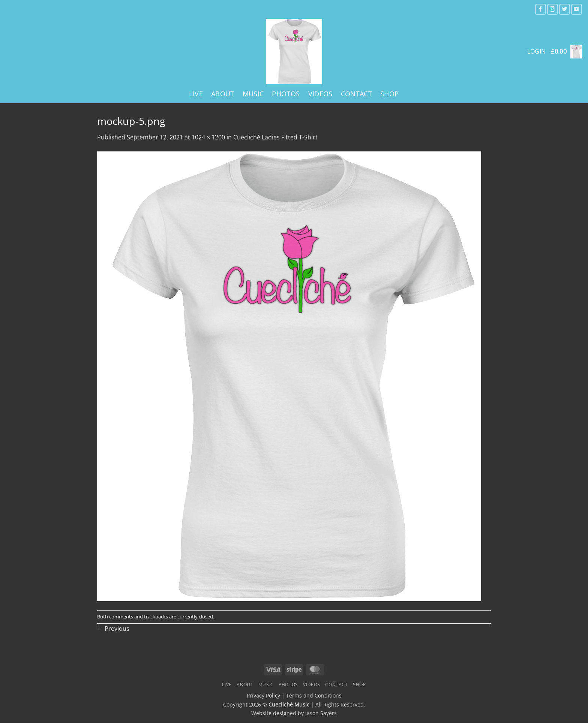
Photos (286, 94)
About (223, 94)
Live (196, 94)
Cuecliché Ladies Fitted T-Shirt (275, 137)
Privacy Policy (263, 695)
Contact (356, 94)
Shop (389, 94)
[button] (567, 52)
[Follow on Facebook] (541, 9)
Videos (320, 94)
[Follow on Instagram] (553, 9)
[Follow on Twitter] (565, 9)
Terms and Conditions (314, 695)
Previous (113, 629)
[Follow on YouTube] (577, 9)
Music (253, 94)
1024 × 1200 (208, 137)
